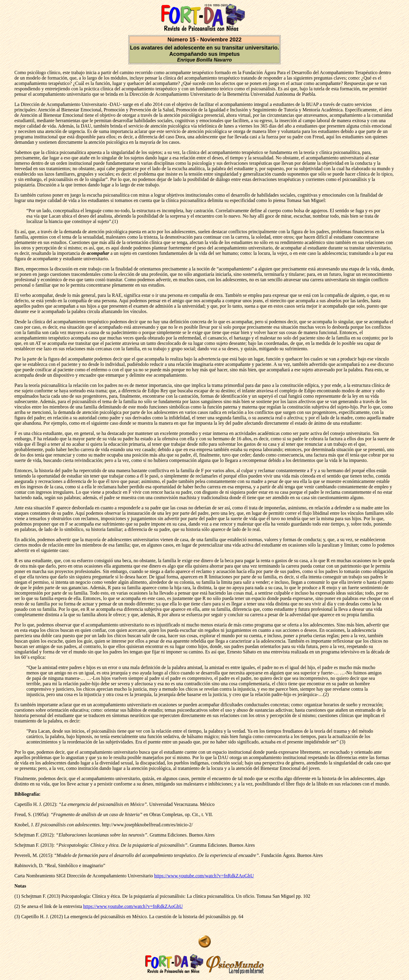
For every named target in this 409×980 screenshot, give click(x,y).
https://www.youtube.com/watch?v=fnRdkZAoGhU (204, 876)
